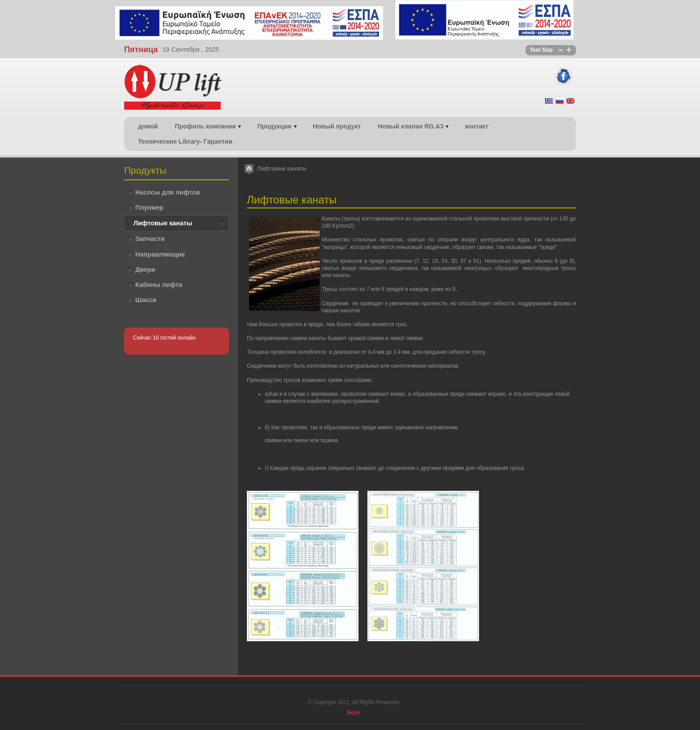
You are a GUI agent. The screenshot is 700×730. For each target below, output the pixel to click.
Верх (353, 713)
